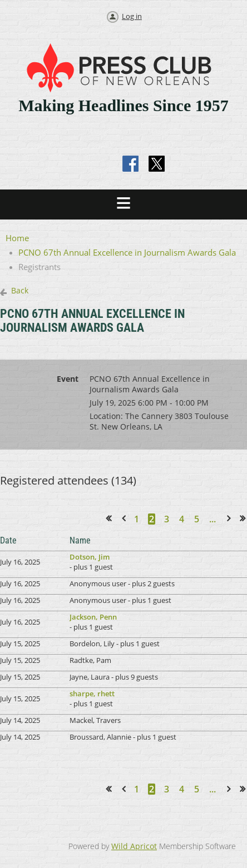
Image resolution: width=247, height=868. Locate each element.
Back (20, 290)
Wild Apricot (134, 846)
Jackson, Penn (93, 617)
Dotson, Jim (90, 557)
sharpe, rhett (92, 694)
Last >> (246, 519)
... (213, 519)
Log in (132, 16)
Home (17, 238)
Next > (231, 519)
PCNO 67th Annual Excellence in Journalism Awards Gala (127, 252)
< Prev (126, 519)
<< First (112, 519)
